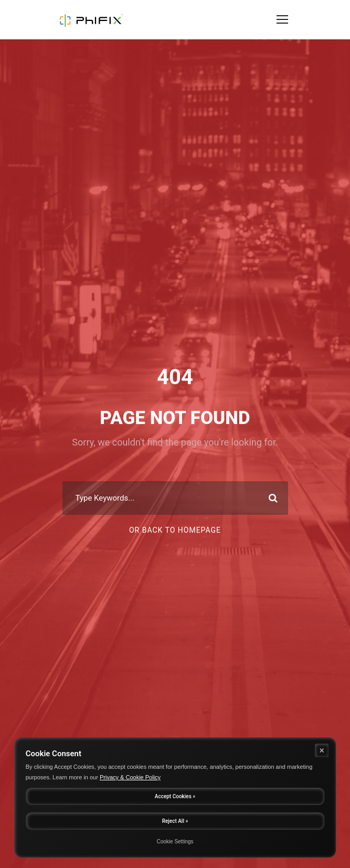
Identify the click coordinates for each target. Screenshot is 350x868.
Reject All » (175, 821)
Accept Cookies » (175, 796)
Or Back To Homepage (175, 530)
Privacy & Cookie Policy (130, 777)
